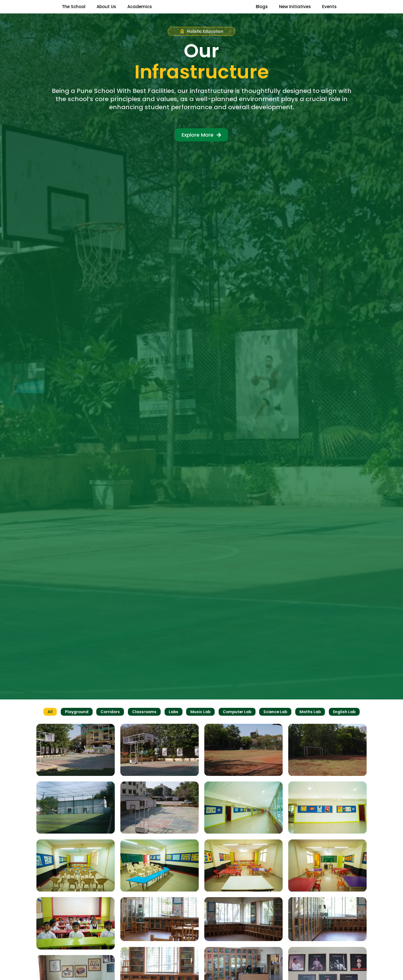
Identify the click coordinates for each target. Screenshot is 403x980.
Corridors (108, 723)
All (48, 723)
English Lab (347, 723)
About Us (106, 12)
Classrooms (143, 723)
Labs (173, 723)
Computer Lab (237, 723)
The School (74, 12)
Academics (140, 12)
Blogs (262, 12)
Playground (74, 723)
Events (329, 12)
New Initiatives (295, 12)
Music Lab (200, 723)
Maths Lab (312, 723)
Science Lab (277, 723)
